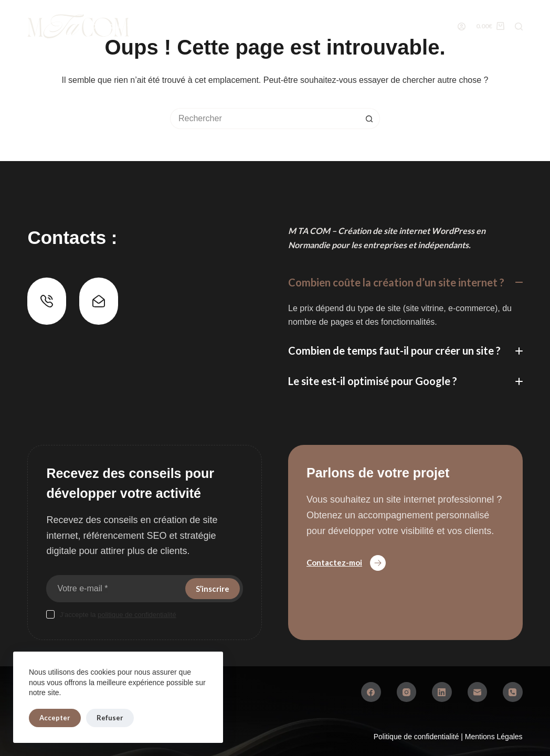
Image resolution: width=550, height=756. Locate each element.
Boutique (111, 26)
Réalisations (242, 26)
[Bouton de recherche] (369, 119)
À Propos (311, 26)
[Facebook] (371, 692)
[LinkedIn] (442, 692)
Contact (467, 26)
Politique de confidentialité (417, 737)
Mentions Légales (494, 737)
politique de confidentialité (137, 615)
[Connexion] (462, 26)
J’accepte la (118, 615)
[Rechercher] (519, 26)
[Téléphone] (513, 692)
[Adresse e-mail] (115, 589)
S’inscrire (213, 589)
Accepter (55, 718)
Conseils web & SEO (389, 26)
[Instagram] (407, 692)
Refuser (110, 718)
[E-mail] (478, 692)
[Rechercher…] (265, 119)
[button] (405, 283)
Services (175, 26)
